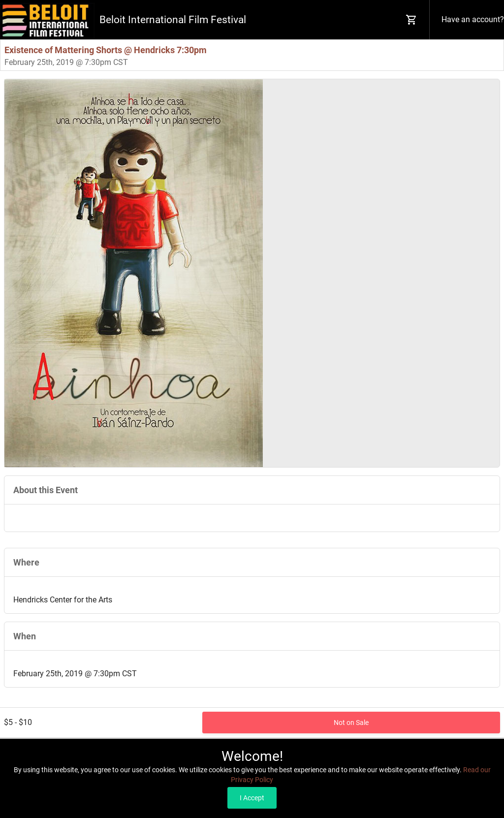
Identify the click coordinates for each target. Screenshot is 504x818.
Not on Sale (351, 723)
